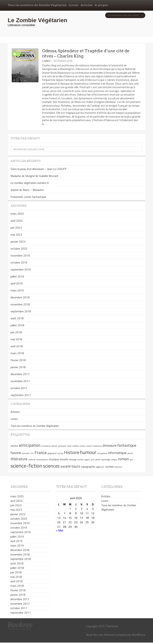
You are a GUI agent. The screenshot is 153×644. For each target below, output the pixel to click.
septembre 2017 (21, 395)
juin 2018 (16, 332)
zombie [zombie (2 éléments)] (109, 467)
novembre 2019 (20, 255)
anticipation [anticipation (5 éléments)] (30, 445)
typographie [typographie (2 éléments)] (88, 467)
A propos (101, 5)
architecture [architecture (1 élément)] (46, 446)
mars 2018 (17, 353)
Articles (86, 5)
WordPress (139, 635)
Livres (73, 5)
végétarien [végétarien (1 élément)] (100, 467)
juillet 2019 (17, 276)
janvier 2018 (18, 367)
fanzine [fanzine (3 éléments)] (16, 453)
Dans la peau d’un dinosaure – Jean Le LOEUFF (39, 169)
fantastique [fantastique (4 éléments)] (127, 445)
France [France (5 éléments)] (41, 452)
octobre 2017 (19, 388)
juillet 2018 (17, 325)
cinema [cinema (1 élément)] (83, 446)
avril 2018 (17, 346)
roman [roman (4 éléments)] (123, 459)
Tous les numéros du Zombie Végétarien (37, 5)
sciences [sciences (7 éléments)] (51, 466)
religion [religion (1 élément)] (114, 460)
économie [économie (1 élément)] (118, 467)
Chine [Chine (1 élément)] (69, 446)
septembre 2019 (21, 269)
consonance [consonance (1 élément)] (97, 446)
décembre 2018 (20, 297)
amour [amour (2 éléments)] (14, 446)
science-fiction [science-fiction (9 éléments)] (26, 466)
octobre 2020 (19, 248)
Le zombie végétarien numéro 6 (30, 183)
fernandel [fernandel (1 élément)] (26, 453)
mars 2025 (17, 214)
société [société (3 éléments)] (66, 466)
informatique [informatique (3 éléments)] (117, 453)
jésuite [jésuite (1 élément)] (130, 453)
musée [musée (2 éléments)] (64, 459)
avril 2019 (17, 283)
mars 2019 (17, 290)
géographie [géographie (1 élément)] (52, 453)
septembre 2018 (21, 311)
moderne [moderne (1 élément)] (32, 460)
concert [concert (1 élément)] (89, 446)
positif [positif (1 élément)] (98, 460)
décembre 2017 (20, 374)
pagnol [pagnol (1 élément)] (87, 460)
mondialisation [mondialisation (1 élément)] (42, 460)
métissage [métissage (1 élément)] (73, 460)
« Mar (60, 530)
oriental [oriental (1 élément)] (81, 460)
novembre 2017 (20, 381)
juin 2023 (16, 228)
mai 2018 (16, 339)
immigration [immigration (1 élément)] (102, 453)
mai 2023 (16, 235)
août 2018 (17, 318)
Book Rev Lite (95, 635)
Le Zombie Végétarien (38, 20)
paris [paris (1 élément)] (93, 460)
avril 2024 (17, 221)
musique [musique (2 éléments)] (54, 459)
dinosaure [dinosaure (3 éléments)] (110, 445)
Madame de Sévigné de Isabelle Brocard (34, 176)
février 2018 (18, 360)
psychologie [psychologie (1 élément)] (106, 460)
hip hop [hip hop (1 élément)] (60, 453)
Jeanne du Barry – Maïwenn (27, 190)
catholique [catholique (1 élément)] (62, 446)
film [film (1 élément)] (32, 453)
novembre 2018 (20, 304)
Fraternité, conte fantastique (28, 197)
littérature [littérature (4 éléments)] (19, 459)
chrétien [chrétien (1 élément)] (76, 446)
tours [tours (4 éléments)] (76, 466)
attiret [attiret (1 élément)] (54, 446)
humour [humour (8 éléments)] (88, 452)
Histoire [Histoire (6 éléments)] (72, 452)
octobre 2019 (19, 262)
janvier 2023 (18, 241)
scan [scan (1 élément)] (131, 460)
